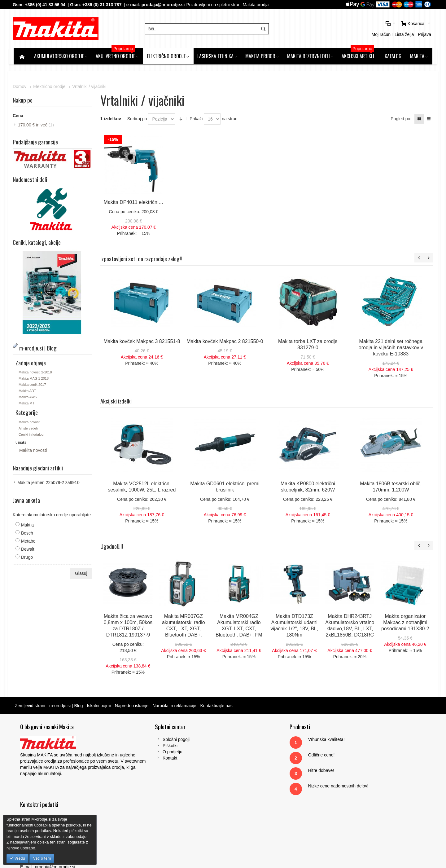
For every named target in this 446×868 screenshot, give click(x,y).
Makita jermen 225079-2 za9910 (49, 483)
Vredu (19, 858)
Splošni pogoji (146, 740)
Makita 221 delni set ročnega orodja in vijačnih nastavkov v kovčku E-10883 (391, 348)
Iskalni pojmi (100, 707)
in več (37, 126)
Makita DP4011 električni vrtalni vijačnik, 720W (155, 203)
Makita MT (27, 404)
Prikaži (197, 120)
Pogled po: (400, 120)
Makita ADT (28, 392)
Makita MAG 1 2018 (35, 379)
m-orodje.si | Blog (67, 707)
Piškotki (140, 747)
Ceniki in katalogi (32, 435)
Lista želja (352, 29)
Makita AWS (29, 398)
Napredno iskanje (133, 707)
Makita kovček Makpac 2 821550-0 (225, 342)
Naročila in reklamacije (175, 707)
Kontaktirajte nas (217, 707)
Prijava (373, 29)
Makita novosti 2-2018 (36, 373)
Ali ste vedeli (29, 429)
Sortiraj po (138, 120)
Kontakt (140, 759)
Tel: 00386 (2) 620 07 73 (353, 778)
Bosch (28, 534)
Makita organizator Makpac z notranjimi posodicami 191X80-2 (406, 623)
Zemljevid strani (31, 707)
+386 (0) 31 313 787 (103, 5)
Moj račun (329, 29)
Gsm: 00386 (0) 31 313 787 (356, 784)
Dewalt (29, 550)
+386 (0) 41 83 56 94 (46, 5)
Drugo (28, 558)
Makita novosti (30, 423)
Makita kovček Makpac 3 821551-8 (142, 342)
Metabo (29, 542)
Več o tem (42, 858)
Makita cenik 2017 (33, 386)
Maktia (28, 526)
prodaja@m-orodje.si (164, 5)
